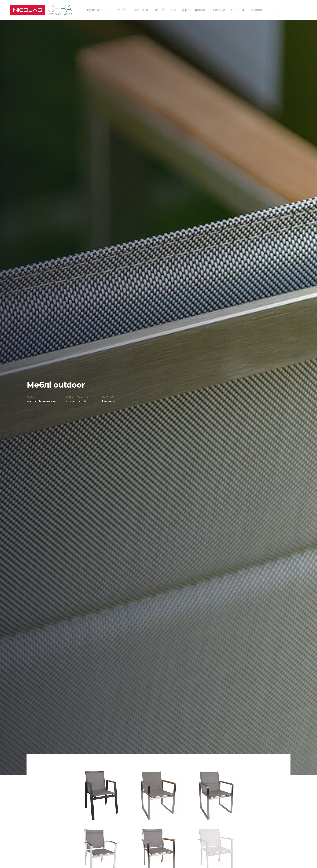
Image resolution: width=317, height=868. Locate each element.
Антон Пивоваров (41, 401)
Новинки (108, 401)
